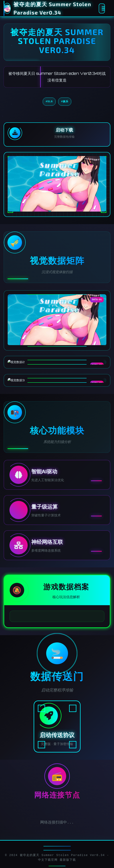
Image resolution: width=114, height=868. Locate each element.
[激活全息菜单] (102, 8)
